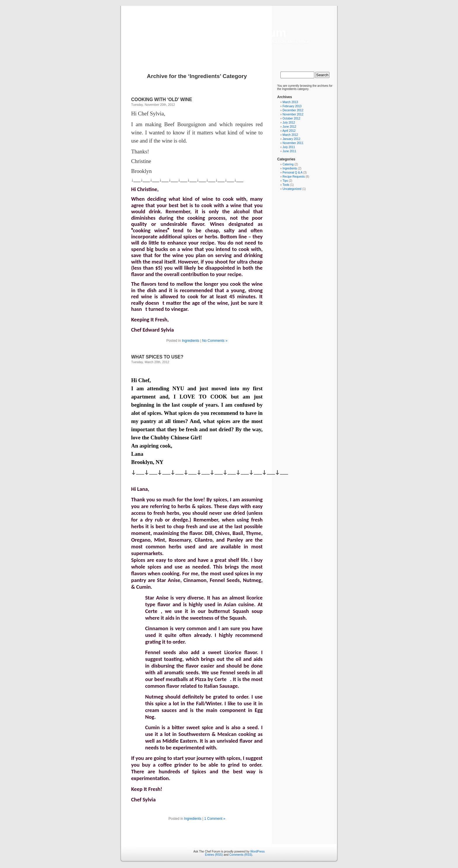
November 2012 (293, 114)
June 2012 (289, 127)
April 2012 (289, 131)
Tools (286, 185)
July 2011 (289, 147)
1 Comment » (215, 819)
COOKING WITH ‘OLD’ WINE (162, 99)
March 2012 (290, 135)
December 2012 (293, 110)
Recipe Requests (294, 177)
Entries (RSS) (214, 855)
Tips (285, 181)
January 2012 (291, 139)
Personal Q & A (292, 173)
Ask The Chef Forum (229, 33)
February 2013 (292, 106)
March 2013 (290, 102)
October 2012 (291, 118)
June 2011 (289, 151)
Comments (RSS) (241, 855)
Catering (288, 164)
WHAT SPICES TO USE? (157, 357)
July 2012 (289, 123)
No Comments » (215, 341)
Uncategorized (292, 189)
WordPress (257, 851)
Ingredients (191, 341)
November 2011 (293, 143)
